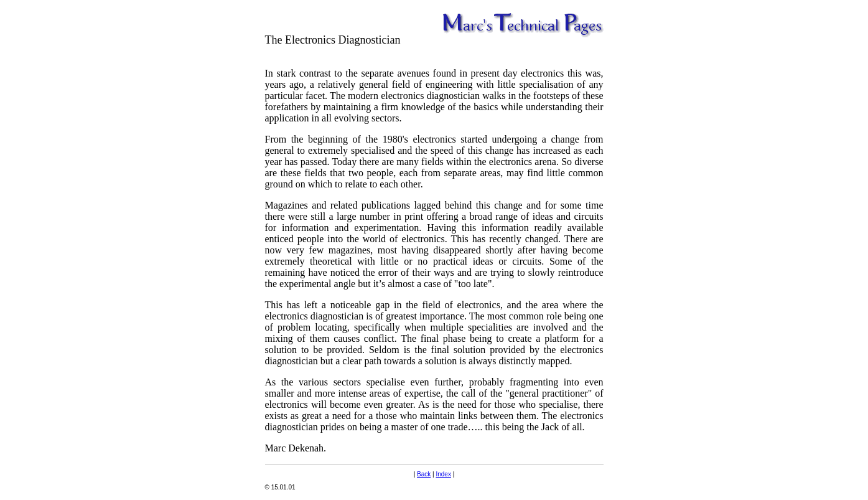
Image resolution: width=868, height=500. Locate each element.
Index (443, 474)
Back (424, 474)
